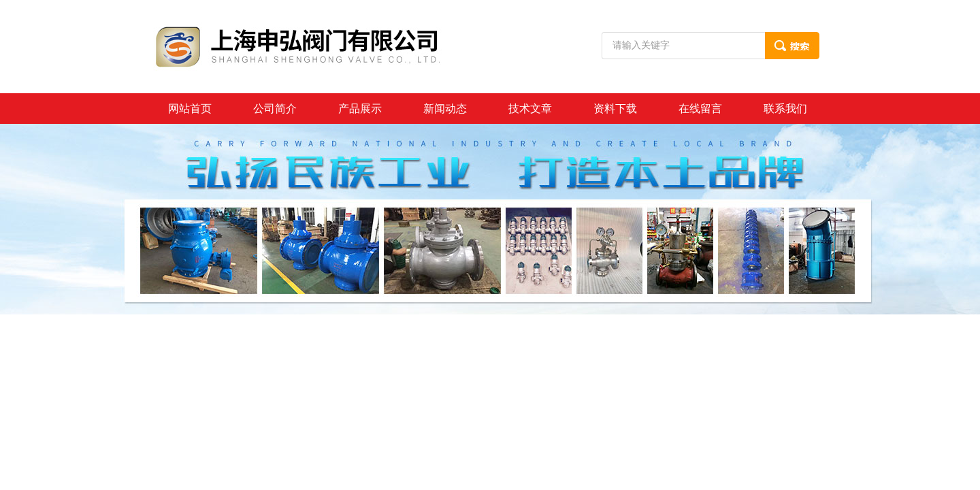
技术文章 (530, 109)
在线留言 (700, 109)
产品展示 (360, 109)
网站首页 (190, 109)
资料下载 (615, 109)
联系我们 (785, 109)
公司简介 (275, 109)
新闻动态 (445, 109)
